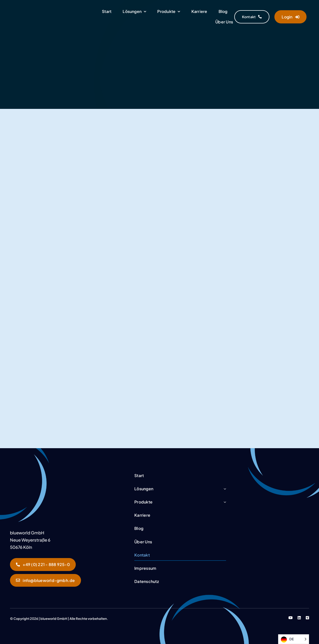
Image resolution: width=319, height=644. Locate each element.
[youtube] (290, 618)
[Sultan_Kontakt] (37, 473)
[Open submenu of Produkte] (225, 502)
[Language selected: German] (294, 639)
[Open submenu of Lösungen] (225, 489)
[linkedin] (299, 618)
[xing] (307, 618)
